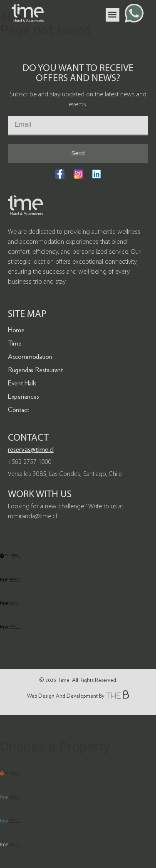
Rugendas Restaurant (35, 370)
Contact (19, 410)
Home (16, 330)
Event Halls (22, 383)
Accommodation (30, 357)
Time (15, 343)
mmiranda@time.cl (32, 517)
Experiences (24, 396)
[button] (113, 15)
